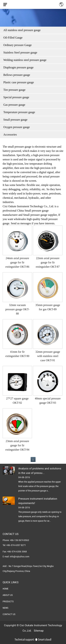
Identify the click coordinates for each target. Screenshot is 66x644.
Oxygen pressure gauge (17, 127)
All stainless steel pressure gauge (22, 30)
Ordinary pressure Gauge (18, 45)
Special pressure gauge (16, 97)
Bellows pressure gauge (17, 75)
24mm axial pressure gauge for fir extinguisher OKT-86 (17, 262)
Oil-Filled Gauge (13, 38)
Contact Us (9, 614)
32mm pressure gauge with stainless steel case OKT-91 (48, 356)
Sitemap (39, 631)
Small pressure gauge (15, 120)
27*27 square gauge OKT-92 (17, 401)
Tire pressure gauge (14, 90)
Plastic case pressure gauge (19, 82)
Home (6, 589)
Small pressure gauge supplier (40, 215)
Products (8, 602)
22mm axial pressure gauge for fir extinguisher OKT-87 (48, 262)
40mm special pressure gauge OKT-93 (48, 401)
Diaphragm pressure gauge (18, 67)
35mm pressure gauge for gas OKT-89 (48, 307)
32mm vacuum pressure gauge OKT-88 (17, 309)
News (5, 608)
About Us (8, 595)
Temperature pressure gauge (19, 112)
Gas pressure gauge (14, 105)
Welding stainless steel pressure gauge (25, 60)
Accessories (10, 135)
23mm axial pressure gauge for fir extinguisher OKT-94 (17, 445)
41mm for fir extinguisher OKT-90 (17, 354)
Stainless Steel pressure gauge (20, 52)
